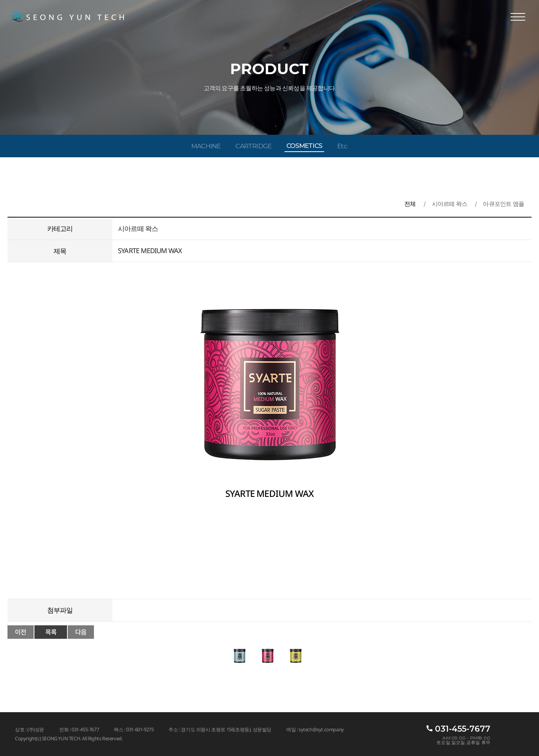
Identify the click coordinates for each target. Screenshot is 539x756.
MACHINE (206, 146)
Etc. (342, 146)
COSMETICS (304, 146)
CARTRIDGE (253, 146)
